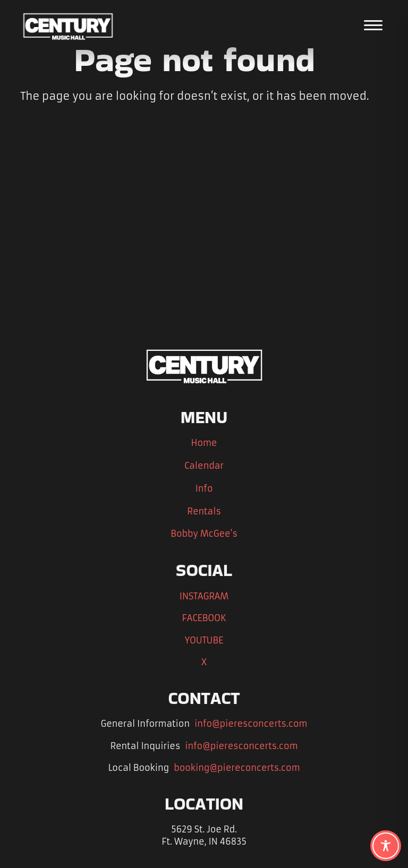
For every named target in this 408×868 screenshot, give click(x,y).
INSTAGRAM (204, 596)
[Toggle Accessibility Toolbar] (386, 846)
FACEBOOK (204, 618)
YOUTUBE (204, 640)
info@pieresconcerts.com (243, 723)
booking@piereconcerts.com (233, 767)
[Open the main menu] (373, 25)
